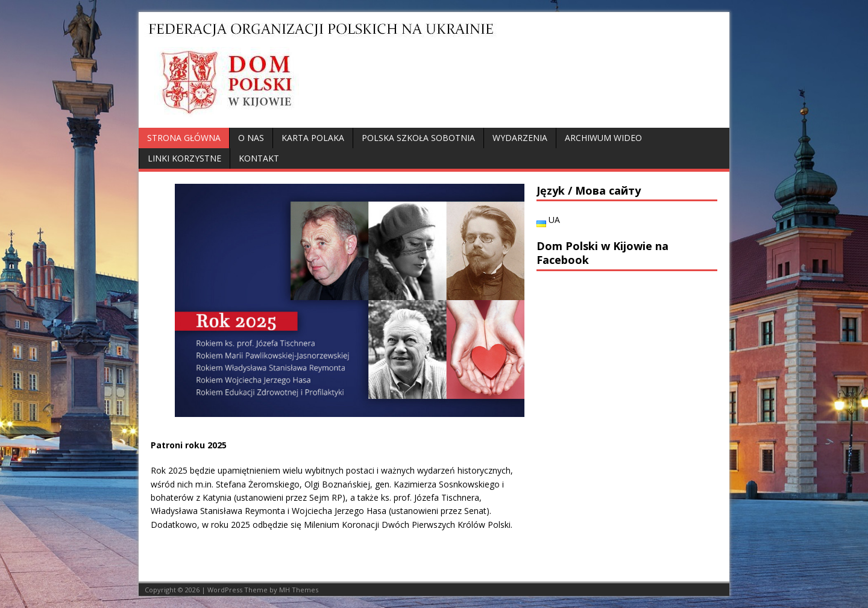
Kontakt (259, 158)
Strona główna (184, 138)
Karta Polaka (313, 138)
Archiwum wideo (603, 138)
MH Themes (299, 590)
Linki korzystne (184, 158)
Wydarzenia (520, 138)
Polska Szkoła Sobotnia (418, 138)
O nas (251, 138)
